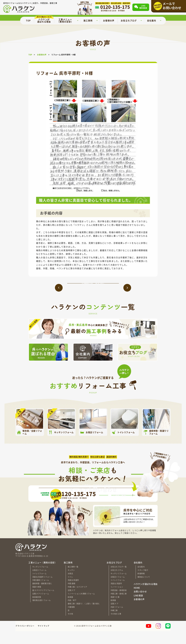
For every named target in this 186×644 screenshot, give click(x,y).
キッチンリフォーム (40, 580)
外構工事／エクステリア (77, 600)
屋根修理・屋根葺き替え (42, 596)
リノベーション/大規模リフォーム (81, 606)
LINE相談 (138, 608)
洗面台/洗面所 (73, 593)
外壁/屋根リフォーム (41, 593)
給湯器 (70, 610)
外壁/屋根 (72, 596)
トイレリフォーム (39, 586)
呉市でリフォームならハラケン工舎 (97, 639)
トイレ (70, 590)
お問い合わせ (140, 605)
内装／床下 (72, 613)
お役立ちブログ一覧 (119, 580)
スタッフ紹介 (143, 583)
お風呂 (70, 586)
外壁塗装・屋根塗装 (119, 603)
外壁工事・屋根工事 (119, 606)
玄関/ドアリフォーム (41, 606)
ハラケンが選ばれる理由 (146, 597)
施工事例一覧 (73, 580)
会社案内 (141, 580)
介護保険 (71, 620)
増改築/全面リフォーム (42, 613)
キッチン (71, 583)
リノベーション (117, 600)
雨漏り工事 (115, 610)
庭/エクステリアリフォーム (43, 603)
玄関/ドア (72, 603)
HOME (137, 601)
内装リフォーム (117, 620)
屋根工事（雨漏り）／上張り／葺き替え (84, 617)
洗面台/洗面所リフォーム (42, 590)
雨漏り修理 (37, 600)
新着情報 (141, 586)
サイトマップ (44, 639)
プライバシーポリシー (25, 639)
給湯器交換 (37, 610)
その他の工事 (116, 627)
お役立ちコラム (117, 583)
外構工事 (114, 623)
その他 (70, 627)
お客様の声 (139, 612)
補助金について (144, 590)
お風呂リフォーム (39, 583)
